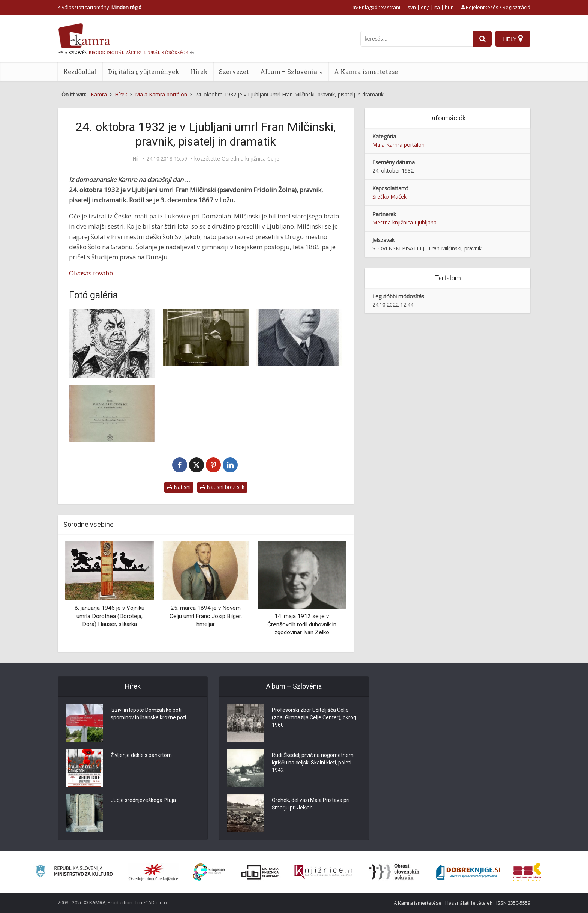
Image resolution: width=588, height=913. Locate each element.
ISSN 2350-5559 (513, 903)
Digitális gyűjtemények (144, 71)
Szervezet (234, 71)
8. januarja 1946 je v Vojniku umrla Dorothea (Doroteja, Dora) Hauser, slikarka (109, 616)
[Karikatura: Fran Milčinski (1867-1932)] (112, 343)
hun (449, 7)
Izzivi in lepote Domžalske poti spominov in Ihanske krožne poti (148, 714)
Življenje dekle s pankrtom (141, 755)
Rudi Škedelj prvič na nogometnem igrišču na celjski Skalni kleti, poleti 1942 (313, 763)
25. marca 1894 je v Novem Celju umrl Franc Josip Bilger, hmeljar (206, 616)
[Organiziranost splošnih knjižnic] (153, 872)
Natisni (179, 487)
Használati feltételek (469, 903)
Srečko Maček (389, 196)
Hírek (199, 71)
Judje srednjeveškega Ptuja (143, 800)
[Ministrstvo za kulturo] (74, 872)
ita (437, 7)
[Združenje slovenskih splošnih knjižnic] (323, 872)
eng (425, 7)
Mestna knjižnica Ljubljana (404, 222)
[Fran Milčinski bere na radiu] (206, 338)
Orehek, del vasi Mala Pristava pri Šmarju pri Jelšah (311, 804)
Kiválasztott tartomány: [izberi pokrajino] (100, 7)
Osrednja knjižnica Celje (250, 159)
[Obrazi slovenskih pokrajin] (394, 872)
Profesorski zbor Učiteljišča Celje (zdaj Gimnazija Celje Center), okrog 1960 (314, 717)
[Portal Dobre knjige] (468, 872)
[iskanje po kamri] (417, 39)
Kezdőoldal (80, 71)
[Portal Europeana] (209, 872)
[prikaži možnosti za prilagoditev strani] (376, 7)
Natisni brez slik (222, 487)
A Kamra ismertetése (366, 71)
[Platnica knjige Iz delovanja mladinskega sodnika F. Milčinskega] (112, 414)
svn (412, 7)
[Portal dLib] (260, 872)
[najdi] (482, 39)
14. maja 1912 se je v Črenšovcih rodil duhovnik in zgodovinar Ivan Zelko (302, 624)
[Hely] (513, 39)
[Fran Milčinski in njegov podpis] (299, 338)
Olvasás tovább (91, 273)
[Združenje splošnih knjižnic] (527, 872)
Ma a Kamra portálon (398, 145)
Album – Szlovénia (289, 71)
